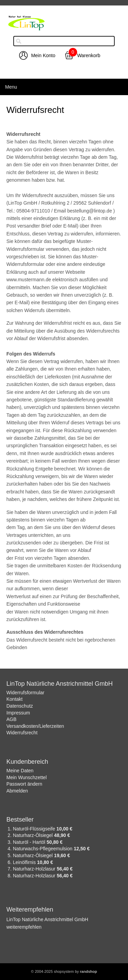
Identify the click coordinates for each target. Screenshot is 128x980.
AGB (12, 719)
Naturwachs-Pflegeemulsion (43, 849)
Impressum (18, 713)
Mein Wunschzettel (27, 777)
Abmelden (17, 791)
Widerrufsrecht (22, 733)
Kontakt (15, 699)
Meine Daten (20, 771)
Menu (11, 87)
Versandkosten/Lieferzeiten (35, 726)
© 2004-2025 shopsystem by (64, 971)
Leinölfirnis (25, 862)
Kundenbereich (27, 762)
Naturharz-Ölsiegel (34, 835)
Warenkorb (89, 55)
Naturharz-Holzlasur (35, 869)
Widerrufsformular (25, 693)
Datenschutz (20, 706)
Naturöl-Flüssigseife (35, 829)
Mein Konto (43, 55)
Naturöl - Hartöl (30, 842)
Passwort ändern (24, 784)
